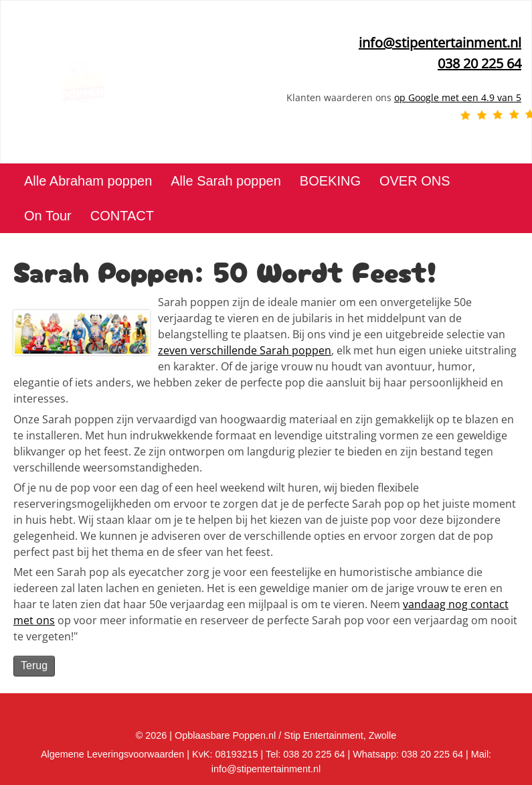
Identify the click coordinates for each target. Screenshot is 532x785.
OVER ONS (415, 181)
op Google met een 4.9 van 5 (458, 97)
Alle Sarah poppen (226, 181)
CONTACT (122, 216)
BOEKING (330, 181)
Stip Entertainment (323, 735)
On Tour (48, 216)
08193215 (236, 754)
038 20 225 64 (432, 754)
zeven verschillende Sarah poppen (245, 350)
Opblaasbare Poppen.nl (225, 735)
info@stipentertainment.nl (440, 43)
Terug (34, 665)
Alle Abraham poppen (88, 181)
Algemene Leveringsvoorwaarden (112, 754)
